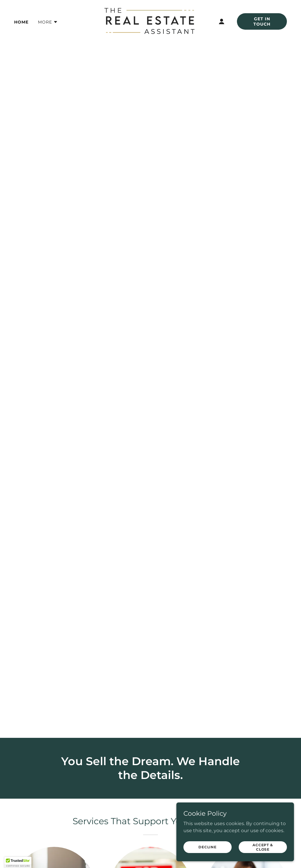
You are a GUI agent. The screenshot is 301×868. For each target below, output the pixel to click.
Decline (208, 847)
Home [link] (21, 22)
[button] (48, 22)
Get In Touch (262, 21)
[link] (150, 21)
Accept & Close (263, 847)
